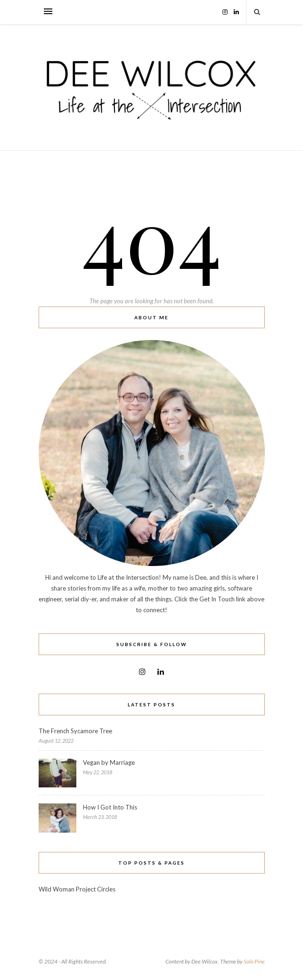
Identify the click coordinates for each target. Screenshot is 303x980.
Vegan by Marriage (109, 762)
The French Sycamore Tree (75, 731)
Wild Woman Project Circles (77, 889)
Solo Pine (254, 961)
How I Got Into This (110, 807)
